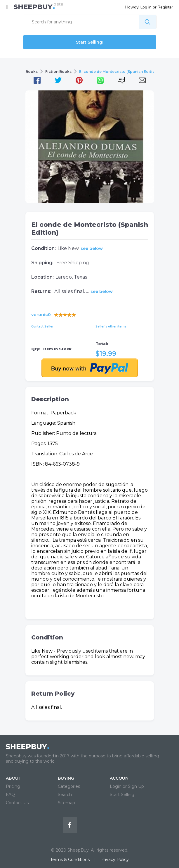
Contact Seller (42, 326)
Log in (146, 7)
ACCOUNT (121, 778)
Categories (69, 786)
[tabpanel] (90, 147)
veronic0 (41, 315)
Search (65, 795)
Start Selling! (90, 42)
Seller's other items (111, 326)
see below (92, 248)
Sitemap (66, 803)
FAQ (10, 795)
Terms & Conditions (70, 860)
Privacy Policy (115, 860)
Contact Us (17, 803)
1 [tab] (90, 196)
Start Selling (122, 795)
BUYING (66, 778)
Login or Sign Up (127, 786)
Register (165, 7)
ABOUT (14, 778)
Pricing (13, 786)
